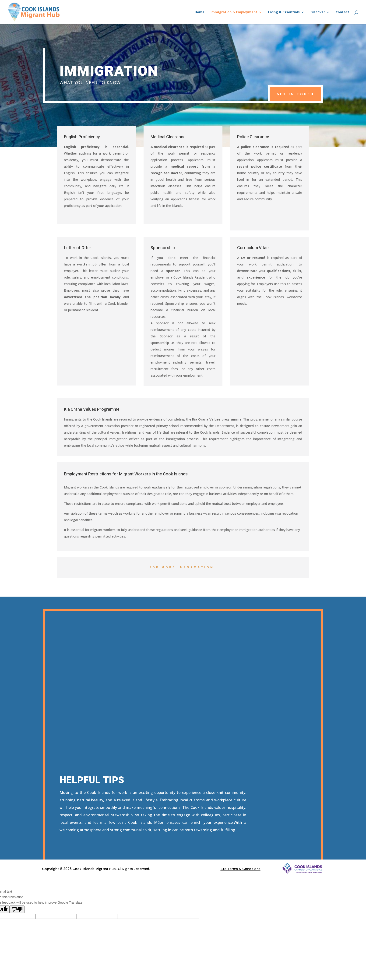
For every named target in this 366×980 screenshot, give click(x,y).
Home (200, 12)
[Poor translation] (17, 909)
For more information (182, 567)
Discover (318, 12)
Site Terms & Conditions (241, 869)
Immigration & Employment (234, 12)
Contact (342, 12)
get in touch (295, 94)
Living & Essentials (284, 12)
